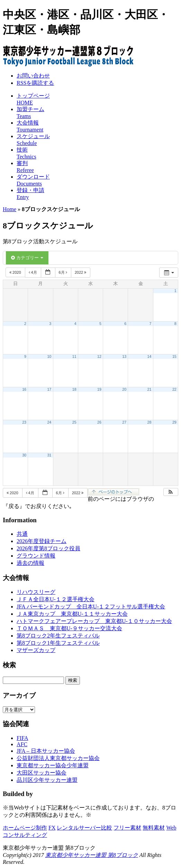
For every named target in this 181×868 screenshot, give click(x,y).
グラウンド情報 (36, 556)
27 (124, 422)
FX (52, 828)
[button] (171, 492)
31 (49, 455)
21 (150, 389)
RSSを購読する (35, 83)
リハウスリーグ (36, 592)
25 (74, 422)
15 (174, 356)
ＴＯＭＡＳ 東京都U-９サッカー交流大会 (69, 628)
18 (74, 389)
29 (174, 422)
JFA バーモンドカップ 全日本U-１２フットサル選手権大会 (91, 607)
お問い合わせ (33, 76)
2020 (16, 272)
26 (99, 422)
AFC (22, 744)
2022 (81, 272)
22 (174, 389)
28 (150, 422)
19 (99, 389)
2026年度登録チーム (42, 541)
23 (24, 422)
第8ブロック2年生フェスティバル (58, 636)
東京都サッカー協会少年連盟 (53, 765)
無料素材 (154, 828)
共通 (22, 534)
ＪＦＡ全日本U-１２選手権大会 (56, 599)
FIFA (22, 738)
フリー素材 (127, 828)
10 (49, 356)
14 (150, 356)
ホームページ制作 (25, 828)
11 (74, 356)
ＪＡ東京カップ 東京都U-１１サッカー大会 (72, 614)
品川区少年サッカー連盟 (47, 780)
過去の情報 (30, 563)
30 (24, 455)
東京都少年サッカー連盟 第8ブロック (92, 855)
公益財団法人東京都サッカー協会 (58, 758)
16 (24, 389)
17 (49, 389)
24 (49, 422)
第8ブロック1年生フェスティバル (58, 643)
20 (124, 389)
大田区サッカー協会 (42, 773)
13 (124, 356)
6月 (64, 272)
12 (99, 356)
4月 (33, 272)
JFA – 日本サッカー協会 (46, 751)
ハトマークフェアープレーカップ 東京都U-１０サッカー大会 (94, 621)
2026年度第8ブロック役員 (48, 548)
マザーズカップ (36, 650)
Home (10, 209)
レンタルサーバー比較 (84, 828)
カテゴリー (27, 258)
